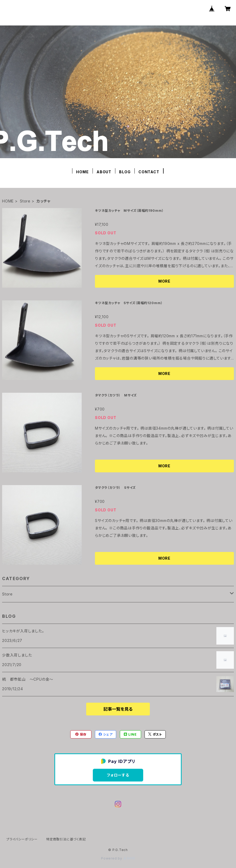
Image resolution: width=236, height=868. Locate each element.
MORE (164, 281)
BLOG (125, 172)
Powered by (118, 858)
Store (25, 201)
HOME (82, 172)
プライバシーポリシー (22, 839)
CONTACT (149, 172)
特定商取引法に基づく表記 (66, 839)
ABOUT (104, 172)
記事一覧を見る (118, 709)
